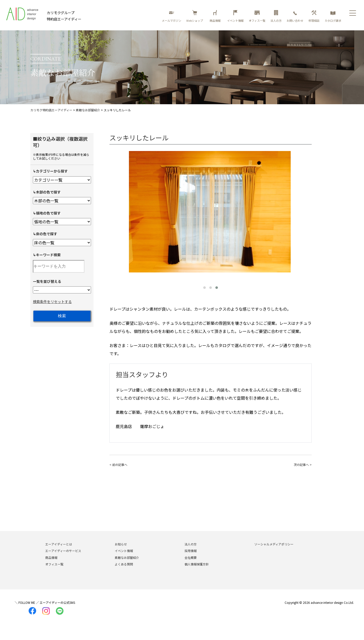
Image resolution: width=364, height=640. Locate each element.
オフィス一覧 (257, 16)
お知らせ (121, 551)
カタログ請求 (333, 16)
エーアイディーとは (59, 551)
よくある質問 (124, 571)
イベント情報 (235, 16)
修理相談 (314, 16)
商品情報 (216, 16)
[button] (204, 288)
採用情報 (191, 558)
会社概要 (191, 564)
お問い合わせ (295, 16)
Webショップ (195, 16)
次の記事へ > (303, 465)
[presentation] (115, 213)
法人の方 (276, 16)
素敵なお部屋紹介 (127, 564)
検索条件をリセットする (52, 302)
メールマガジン (172, 16)
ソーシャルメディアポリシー (274, 551)
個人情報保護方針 (197, 571)
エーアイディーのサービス (63, 558)
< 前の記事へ (118, 465)
